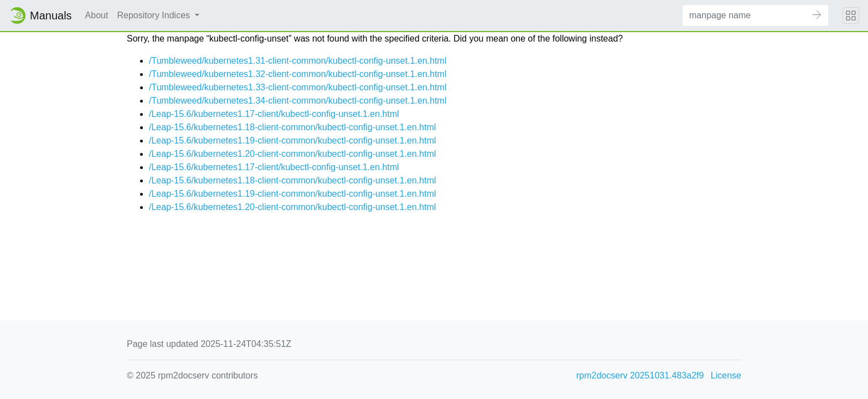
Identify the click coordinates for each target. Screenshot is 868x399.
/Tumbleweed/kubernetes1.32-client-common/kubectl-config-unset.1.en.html (298, 74)
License (726, 375)
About (97, 15)
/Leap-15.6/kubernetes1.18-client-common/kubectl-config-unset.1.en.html (293, 127)
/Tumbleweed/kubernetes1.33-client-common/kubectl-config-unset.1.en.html (298, 87)
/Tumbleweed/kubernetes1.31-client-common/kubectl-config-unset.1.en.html (298, 61)
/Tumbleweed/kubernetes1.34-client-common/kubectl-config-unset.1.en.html (298, 101)
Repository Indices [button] (154, 15)
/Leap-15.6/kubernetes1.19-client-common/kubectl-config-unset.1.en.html (293, 140)
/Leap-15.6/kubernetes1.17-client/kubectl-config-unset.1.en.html (274, 114)
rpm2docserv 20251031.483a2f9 (640, 375)
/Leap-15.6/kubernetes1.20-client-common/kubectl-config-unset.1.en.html (293, 154)
